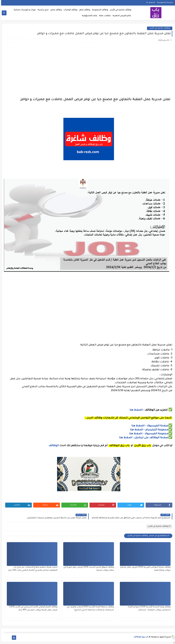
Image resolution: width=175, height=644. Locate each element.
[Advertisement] (87, 70)
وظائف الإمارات (69, 10)
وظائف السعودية (99, 10)
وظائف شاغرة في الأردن (119, 10)
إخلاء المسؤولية (88, 16)
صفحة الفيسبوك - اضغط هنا (149, 426)
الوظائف (52, 446)
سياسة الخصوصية (164, 3)
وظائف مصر (55, 10)
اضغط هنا (135, 410)
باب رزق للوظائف (140, 637)
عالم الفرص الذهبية (121, 16)
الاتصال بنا (149, 3)
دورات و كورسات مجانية (24, 10)
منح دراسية (42, 10)
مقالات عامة (104, 16)
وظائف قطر (84, 10)
